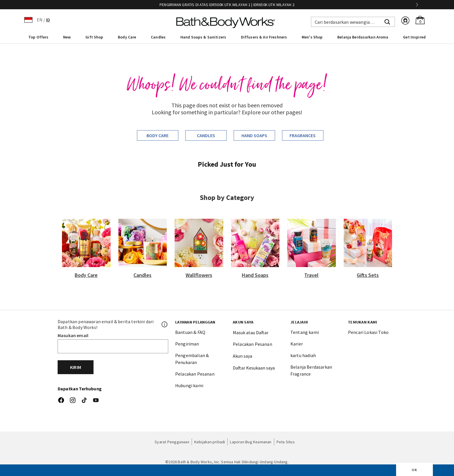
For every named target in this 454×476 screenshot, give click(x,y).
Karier (297, 344)
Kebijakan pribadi (210, 442)
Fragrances (303, 135)
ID (48, 20)
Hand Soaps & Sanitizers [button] (203, 37)
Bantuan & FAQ (190, 332)
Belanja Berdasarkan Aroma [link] (363, 37)
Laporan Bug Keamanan (251, 442)
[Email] (113, 346)
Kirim (76, 367)
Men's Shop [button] (312, 37)
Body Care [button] (127, 37)
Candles (206, 135)
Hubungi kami (189, 385)
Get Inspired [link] (414, 37)
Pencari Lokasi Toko (368, 332)
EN (40, 20)
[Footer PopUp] (165, 324)
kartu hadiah (303, 355)
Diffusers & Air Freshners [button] (264, 37)
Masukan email (73, 335)
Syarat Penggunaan (172, 442)
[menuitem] (38, 37)
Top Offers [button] (38, 37)
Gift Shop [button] (94, 37)
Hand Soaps (254, 135)
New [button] (67, 37)
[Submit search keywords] (387, 21)
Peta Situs (286, 442)
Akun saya (242, 356)
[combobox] (353, 22)
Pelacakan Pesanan (195, 374)
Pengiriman (187, 344)
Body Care (158, 135)
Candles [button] (158, 37)
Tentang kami (305, 332)
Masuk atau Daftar (251, 332)
